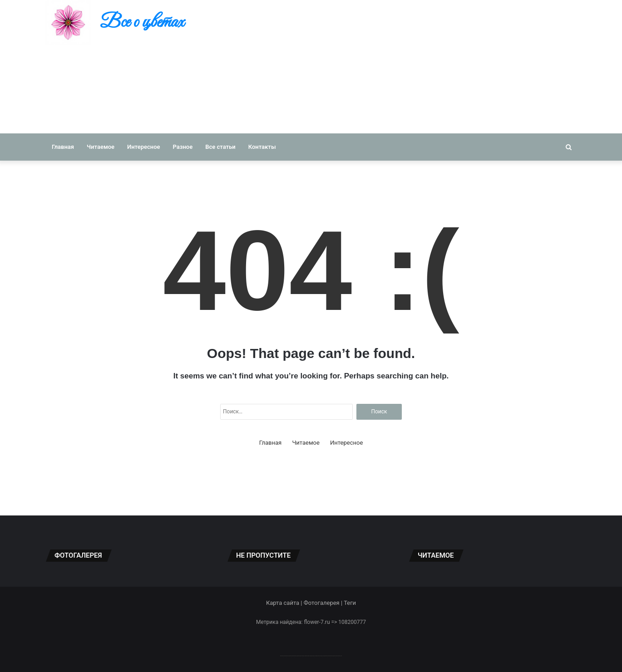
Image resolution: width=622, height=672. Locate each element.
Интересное (143, 147)
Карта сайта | (285, 603)
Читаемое (101, 147)
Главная (63, 147)
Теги (350, 603)
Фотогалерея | (324, 603)
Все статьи (220, 147)
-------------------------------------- (311, 655)
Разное (183, 147)
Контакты (262, 147)
